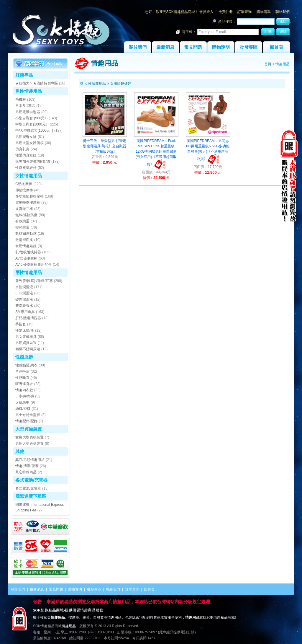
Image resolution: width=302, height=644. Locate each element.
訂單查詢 (244, 12)
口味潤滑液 (24, 293)
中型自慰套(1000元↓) (32, 124)
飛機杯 (21, 100)
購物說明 (221, 47)
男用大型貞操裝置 (29, 444)
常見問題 (193, 47)
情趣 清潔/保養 (27, 466)
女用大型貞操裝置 (29, 437)
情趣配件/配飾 (26, 421)
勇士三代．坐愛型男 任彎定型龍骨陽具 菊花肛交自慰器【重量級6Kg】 (105, 146)
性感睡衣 (22, 378)
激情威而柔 (24, 240)
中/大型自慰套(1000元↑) (34, 131)
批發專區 (249, 47)
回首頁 (276, 47)
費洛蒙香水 (24, 306)
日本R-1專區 (25, 106)
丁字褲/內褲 (25, 396)
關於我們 (138, 47)
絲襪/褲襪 (23, 409)
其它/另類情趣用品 (30, 460)
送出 (283, 21)
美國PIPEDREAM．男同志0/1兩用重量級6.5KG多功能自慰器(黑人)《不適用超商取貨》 (208, 150)
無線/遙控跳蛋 (26, 215)
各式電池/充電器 (31, 480)
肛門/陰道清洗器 (28, 318)
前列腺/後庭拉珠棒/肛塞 (34, 281)
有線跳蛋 (22, 221)
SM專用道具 (25, 312)
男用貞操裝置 (26, 343)
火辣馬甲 (22, 402)
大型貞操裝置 (29, 429)
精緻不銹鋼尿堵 (28, 349)
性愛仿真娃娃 (26, 155)
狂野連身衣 (24, 384)
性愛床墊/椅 (25, 330)
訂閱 (268, 32)
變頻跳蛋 (22, 227)
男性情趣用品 (29, 91)
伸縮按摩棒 (24, 190)
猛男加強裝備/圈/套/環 (33, 162)
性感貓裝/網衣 (26, 365)
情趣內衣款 (24, 390)
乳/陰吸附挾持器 (28, 252)
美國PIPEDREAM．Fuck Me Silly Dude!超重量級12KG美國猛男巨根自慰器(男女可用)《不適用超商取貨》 (156, 153)
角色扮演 (22, 371)
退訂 (283, 32)
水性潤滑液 (24, 287)
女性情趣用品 (29, 176)
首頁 (268, 64)
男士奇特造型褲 (28, 415)
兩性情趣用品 (29, 272)
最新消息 (165, 47)
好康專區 (24, 75)
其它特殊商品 (26, 472)
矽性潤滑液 (24, 299)
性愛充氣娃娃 (26, 168)
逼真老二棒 (24, 209)
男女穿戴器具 (26, 337)
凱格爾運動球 (26, 234)
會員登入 (206, 12)
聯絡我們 (283, 12)
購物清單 (264, 12)
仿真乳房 (22, 149)
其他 (20, 451)
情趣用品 (69, 626)
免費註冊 (226, 12)
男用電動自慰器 (28, 112)
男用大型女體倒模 (29, 143)
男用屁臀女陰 (26, 137)
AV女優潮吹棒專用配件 (33, 265)
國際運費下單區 (31, 496)
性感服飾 (24, 357)
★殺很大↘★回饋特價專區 (37, 83)
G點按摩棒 (24, 184)
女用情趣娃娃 (26, 246)
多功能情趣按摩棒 (29, 196)
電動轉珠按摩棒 (28, 203)
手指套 (21, 324)
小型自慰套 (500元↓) (31, 118)
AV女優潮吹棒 (26, 258)
